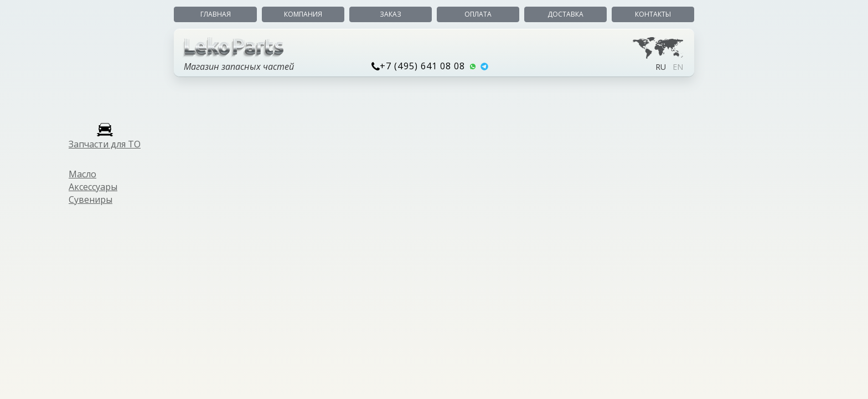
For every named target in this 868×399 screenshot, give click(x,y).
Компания (303, 14)
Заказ (391, 14)
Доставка (565, 14)
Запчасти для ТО (105, 144)
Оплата (478, 14)
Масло (82, 174)
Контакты (653, 14)
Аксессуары (93, 187)
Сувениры (91, 199)
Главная (216, 14)
